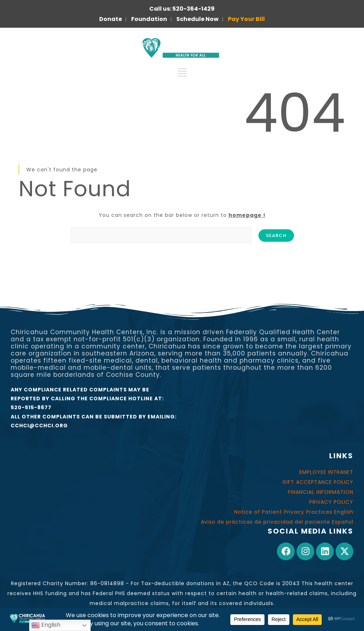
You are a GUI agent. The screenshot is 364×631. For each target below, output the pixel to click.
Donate (111, 19)
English (46, 625)
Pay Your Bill (246, 19)
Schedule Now (197, 19)
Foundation (149, 19)
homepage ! (247, 215)
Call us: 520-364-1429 (182, 9)
